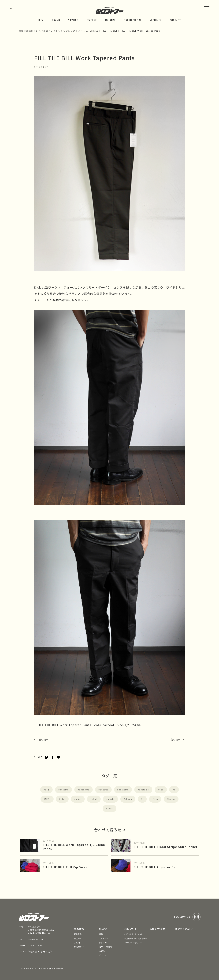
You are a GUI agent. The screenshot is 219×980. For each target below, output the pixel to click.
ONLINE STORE (133, 20)
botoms (64, 790)
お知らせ (103, 951)
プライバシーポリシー (133, 943)
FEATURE (92, 20)
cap (161, 790)
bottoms (124, 790)
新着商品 (78, 934)
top (156, 799)
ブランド (77, 943)
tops (110, 808)
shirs (79, 799)
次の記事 (175, 740)
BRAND (56, 20)
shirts (111, 799)
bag (47, 790)
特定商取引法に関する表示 (136, 938)
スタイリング (104, 938)
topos (172, 799)
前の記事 (44, 740)
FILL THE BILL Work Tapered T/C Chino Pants (74, 847)
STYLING (73, 20)
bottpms (144, 790)
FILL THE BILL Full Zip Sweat (66, 867)
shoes (128, 799)
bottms (104, 790)
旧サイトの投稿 (105, 947)
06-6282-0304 (36, 939)
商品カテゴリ (79, 938)
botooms (84, 790)
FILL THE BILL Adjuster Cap (156, 867)
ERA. (48, 799)
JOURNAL (110, 20)
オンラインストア (184, 929)
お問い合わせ (157, 929)
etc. (63, 799)
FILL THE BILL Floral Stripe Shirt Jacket (166, 847)
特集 (101, 934)
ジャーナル (104, 943)
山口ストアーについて (133, 934)
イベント (102, 955)
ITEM (41, 20)
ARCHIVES (155, 20)
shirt (95, 799)
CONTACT (175, 20)
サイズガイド (79, 947)
